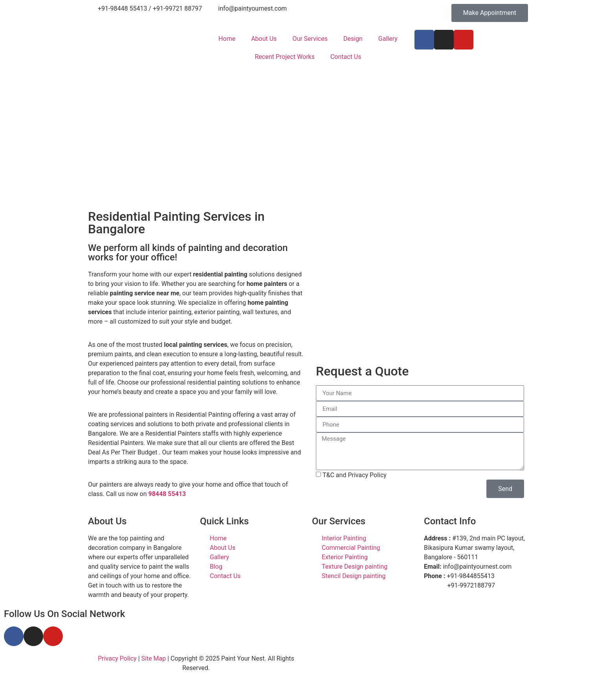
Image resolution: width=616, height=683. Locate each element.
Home (227, 39)
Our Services (310, 39)
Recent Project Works (284, 57)
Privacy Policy (117, 658)
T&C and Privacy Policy (355, 475)
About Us (264, 39)
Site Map (154, 658)
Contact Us (346, 57)
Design (353, 39)
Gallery (388, 39)
